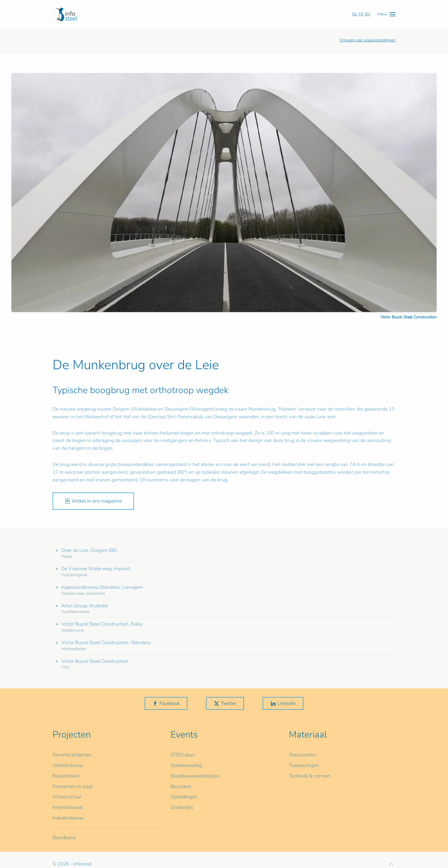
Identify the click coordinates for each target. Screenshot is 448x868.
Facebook (166, 703)
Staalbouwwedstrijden (195, 776)
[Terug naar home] (67, 14)
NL (355, 14)
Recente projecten (72, 755)
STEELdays (183, 755)
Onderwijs (182, 807)
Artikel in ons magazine (93, 501)
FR (361, 14)
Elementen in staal (73, 786)
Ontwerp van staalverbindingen (367, 40)
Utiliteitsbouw (68, 765)
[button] (386, 14)
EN (367, 14)
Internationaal (68, 807)
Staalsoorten (303, 755)
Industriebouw (68, 818)
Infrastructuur (67, 797)
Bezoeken (181, 786)
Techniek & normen (310, 776)
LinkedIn (283, 703)
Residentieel (66, 776)
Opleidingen (184, 797)
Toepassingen (304, 765)
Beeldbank (64, 838)
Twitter (225, 703)
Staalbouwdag (186, 765)
